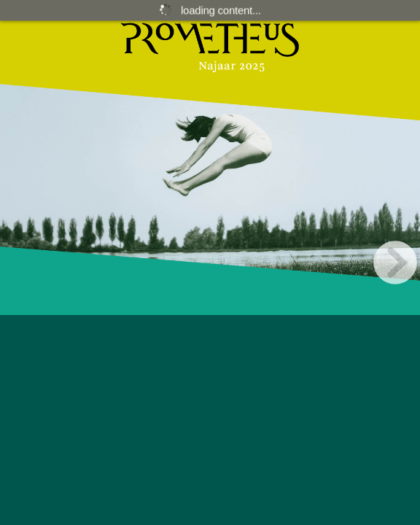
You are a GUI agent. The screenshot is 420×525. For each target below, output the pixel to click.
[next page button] (395, 262)
